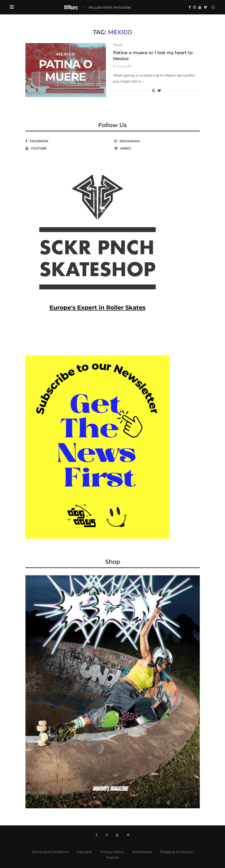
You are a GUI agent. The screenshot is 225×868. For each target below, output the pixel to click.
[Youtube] (200, 7)
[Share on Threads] (153, 91)
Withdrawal (142, 852)
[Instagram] (195, 7)
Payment (85, 852)
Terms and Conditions (50, 852)
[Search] (213, 7)
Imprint (112, 857)
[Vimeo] (205, 7)
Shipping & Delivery (176, 852)
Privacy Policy (112, 852)
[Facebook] (190, 7)
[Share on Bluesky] (159, 91)
